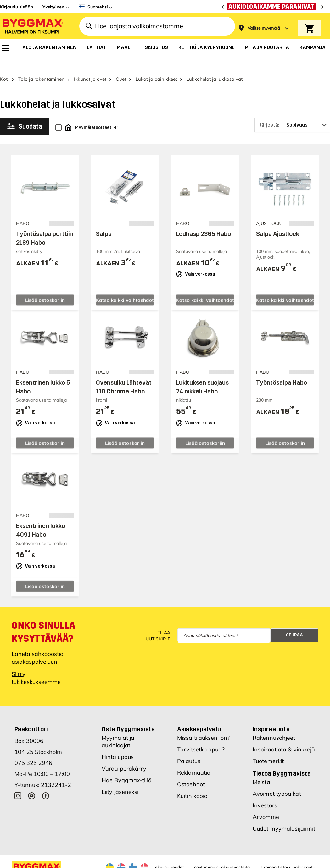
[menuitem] (5, 48)
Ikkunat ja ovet (90, 65)
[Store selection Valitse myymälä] (264, 28)
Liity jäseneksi (120, 778)
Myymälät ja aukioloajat (118, 727)
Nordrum (84, 863)
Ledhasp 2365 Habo (204, 220)
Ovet (121, 65)
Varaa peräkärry (124, 754)
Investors (265, 791)
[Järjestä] (292, 111)
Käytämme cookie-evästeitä (222, 853)
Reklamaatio (194, 758)
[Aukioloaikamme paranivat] (273, 7)
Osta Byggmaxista (128, 715)
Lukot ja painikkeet (156, 65)
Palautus (189, 747)
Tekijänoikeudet (168, 853)
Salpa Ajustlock (278, 220)
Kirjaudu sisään (17, 7)
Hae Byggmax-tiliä (127, 766)
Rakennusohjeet (274, 724)
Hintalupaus (118, 743)
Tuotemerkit (268, 747)
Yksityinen (53, 7)
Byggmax (64, 863)
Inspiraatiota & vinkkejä (284, 735)
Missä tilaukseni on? (203, 724)
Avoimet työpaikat (277, 780)
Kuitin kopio (192, 782)
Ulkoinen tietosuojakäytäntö (287, 853)
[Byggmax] (32, 26)
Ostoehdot (191, 770)
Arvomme (266, 803)
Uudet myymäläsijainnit (284, 814)
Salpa (104, 220)
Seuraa (294, 621)
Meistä (261, 768)
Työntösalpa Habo (282, 369)
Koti (4, 65)
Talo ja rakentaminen (41, 65)
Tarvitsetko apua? (201, 735)
